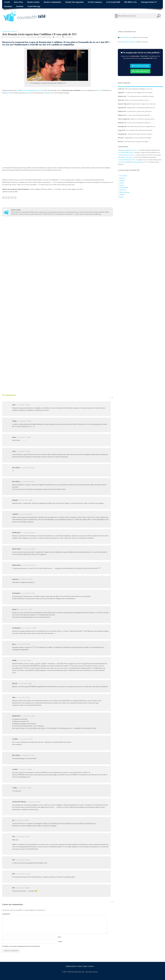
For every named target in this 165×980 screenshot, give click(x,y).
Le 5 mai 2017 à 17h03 (29, 549)
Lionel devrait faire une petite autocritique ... (137, 142)
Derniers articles (33, 2)
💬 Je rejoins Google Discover (140, 71)
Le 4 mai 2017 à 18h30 (24, 451)
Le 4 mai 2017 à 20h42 (28, 468)
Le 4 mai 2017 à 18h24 (24, 437)
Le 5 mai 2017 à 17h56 (26, 579)
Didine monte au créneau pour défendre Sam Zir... (142, 108)
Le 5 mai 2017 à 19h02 (25, 684)
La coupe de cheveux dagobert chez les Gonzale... (139, 92)
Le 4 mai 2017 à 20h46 (28, 482)
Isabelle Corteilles (46, 37)
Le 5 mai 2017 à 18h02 (24, 644)
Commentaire (6, 914)
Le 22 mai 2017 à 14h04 (23, 888)
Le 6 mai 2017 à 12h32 (25, 788)
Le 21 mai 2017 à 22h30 (23, 874)
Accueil (7, 2)
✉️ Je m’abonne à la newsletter (140, 66)
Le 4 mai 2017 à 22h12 (26, 514)
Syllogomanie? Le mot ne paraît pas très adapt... (138, 138)
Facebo (121, 178)
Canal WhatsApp (34, 6)
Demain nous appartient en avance (128, 150)
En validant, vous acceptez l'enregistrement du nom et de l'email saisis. (21, 946)
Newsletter (8, 6)
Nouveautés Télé (6, 31)
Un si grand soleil (113, 2)
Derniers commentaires (53, 2)
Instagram (122, 180)
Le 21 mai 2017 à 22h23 (23, 860)
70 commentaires (69, 37)
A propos (91, 966)
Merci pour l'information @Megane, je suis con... (139, 89)
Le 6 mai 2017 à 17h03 (33, 802)
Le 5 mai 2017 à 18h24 (24, 660)
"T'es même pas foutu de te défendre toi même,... (141, 96)
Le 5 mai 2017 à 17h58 (25, 609)
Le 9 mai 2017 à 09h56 (22, 820)
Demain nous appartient (75, 2)
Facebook (20, 6)
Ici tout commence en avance (126, 155)
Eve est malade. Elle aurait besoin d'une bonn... (140, 130)
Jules (99, 90)
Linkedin (122, 195)
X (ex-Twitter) (123, 176)
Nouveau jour (122, 162)
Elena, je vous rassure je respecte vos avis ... (137, 100)
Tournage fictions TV (149, 2)
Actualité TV (14, 31)
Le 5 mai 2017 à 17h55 (29, 565)
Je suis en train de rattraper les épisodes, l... (139, 115)
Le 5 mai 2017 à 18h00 (30, 628)
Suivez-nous (18, 2)
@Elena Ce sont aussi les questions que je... (143, 119)
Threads (122, 183)
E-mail (60, 942)
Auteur (85, 966)
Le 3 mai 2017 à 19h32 (23, 405)
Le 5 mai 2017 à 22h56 (28, 755)
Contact (80, 966)
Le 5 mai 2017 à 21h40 (28, 716)
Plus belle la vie (130, 2)
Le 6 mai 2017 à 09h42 (26, 769)
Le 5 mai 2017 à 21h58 (26, 739)
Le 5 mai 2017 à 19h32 (23, 697)
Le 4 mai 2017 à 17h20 (24, 421)
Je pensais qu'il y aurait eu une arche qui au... (140, 111)
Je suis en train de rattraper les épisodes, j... (139, 123)
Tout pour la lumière (137, 162)
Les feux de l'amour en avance (127, 160)
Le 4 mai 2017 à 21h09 (26, 500)
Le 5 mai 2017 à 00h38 (28, 533)
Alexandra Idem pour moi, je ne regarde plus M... (142, 126)
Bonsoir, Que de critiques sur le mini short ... (144, 104)
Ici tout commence (95, 2)
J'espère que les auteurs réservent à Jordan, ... (141, 134)
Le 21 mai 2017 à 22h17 (23, 837)
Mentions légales (71, 966)
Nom (60, 937)
